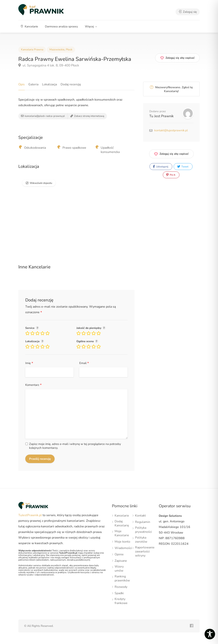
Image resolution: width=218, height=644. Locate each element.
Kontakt (140, 516)
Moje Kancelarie (122, 533)
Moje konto (122, 542)
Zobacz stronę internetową (87, 116)
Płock (69, 50)
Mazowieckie (57, 50)
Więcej (89, 26)
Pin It (171, 175)
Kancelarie (29, 26)
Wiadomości (123, 548)
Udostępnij (161, 167)
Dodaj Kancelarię (122, 524)
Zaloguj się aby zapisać (171, 153)
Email (84, 363)
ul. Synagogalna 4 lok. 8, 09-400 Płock (49, 65)
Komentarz (33, 385)
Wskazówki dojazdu (41, 183)
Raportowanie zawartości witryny (145, 552)
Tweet (183, 167)
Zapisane (121, 561)
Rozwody (121, 587)
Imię (29, 363)
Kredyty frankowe (121, 601)
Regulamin (143, 522)
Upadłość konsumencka (110, 150)
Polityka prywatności (143, 530)
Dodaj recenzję (71, 84)
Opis (22, 84)
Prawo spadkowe (74, 148)
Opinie (119, 554)
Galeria (33, 84)
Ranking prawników (122, 579)
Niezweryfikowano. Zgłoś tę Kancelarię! (171, 89)
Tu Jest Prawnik (161, 116)
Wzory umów (119, 569)
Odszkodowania (35, 148)
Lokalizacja (49, 84)
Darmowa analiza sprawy (61, 26)
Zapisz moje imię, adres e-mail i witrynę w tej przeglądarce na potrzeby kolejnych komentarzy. (75, 446)
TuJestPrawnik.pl (30, 515)
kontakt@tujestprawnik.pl (171, 130)
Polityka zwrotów (141, 540)
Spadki (119, 593)
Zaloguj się (188, 12)
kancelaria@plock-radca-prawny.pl (43, 116)
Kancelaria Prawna (32, 50)
